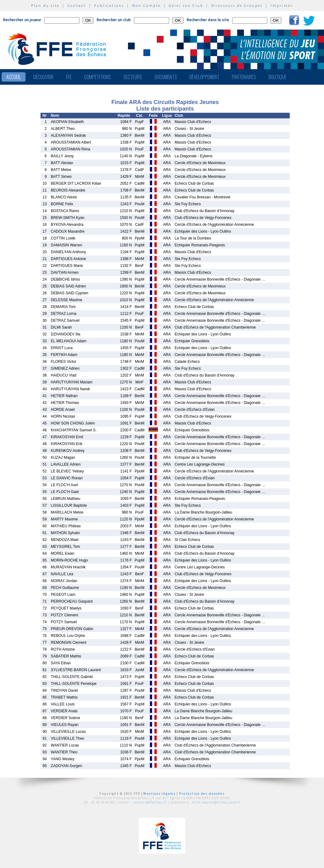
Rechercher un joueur (22, 20)
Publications (109, 5)
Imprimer (282, 5)
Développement (204, 77)
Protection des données (202, 794)
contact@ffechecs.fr (150, 802)
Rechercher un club (114, 20)
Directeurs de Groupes (237, 5)
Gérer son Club (186, 5)
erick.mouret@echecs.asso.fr (216, 802)
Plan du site (45, 5)
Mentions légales (160, 794)
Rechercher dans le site (208, 20)
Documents (166, 77)
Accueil (14, 77)
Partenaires (244, 77)
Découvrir (43, 77)
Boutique (278, 77)
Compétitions (98, 77)
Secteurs (133, 77)
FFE (69, 77)
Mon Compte (146, 5)
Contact (77, 5)
